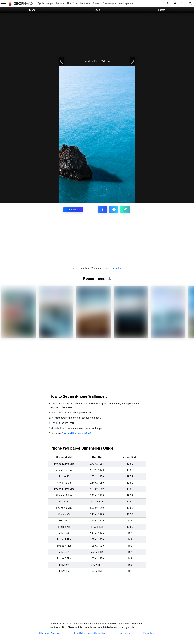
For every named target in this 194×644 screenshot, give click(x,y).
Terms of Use (124, 633)
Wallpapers (125, 3)
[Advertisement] (97, 35)
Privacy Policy (149, 633)
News (59, 3)
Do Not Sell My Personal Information (90, 633)
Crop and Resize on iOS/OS (77, 433)
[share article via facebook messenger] (114, 210)
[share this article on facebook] (103, 210)
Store (96, 4)
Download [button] (73, 210)
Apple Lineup (45, 3)
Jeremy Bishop (114, 268)
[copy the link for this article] (125, 210)
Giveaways (109, 3)
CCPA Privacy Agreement (49, 633)
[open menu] (4, 3)
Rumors (84, 3)
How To (71, 3)
